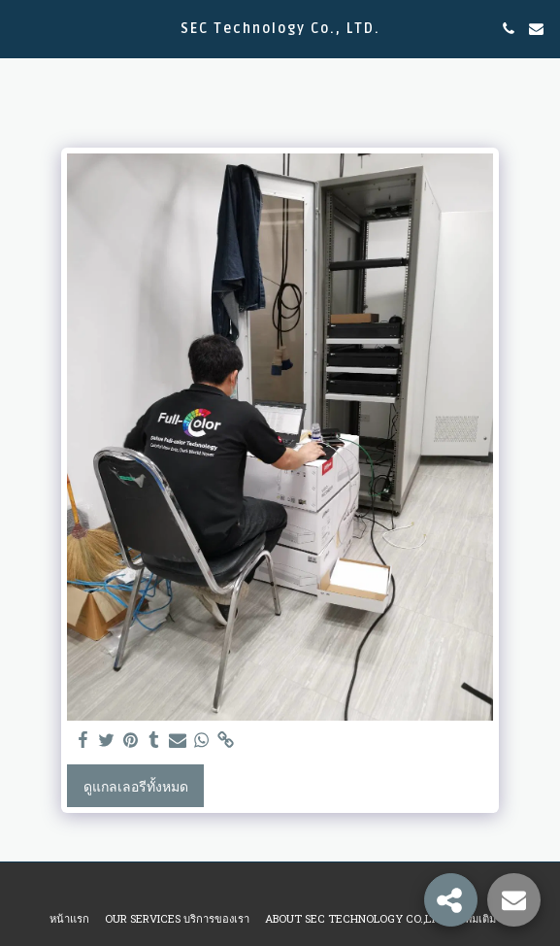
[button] (21, 28)
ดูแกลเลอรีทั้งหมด (136, 786)
